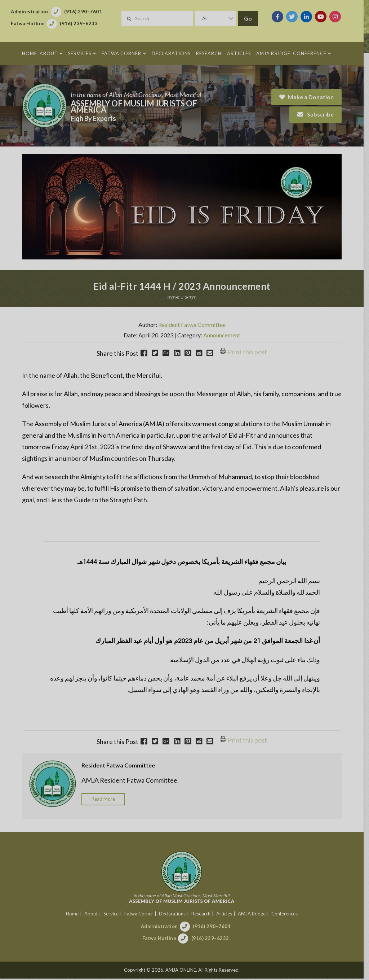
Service (114, 915)
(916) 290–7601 (214, 928)
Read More (103, 801)
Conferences (287, 915)
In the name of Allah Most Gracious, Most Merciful (136, 95)
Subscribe (321, 114)
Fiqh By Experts (93, 118)
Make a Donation (312, 97)
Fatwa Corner (141, 915)
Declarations (175, 915)
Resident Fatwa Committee (194, 326)
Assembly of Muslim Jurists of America (134, 106)
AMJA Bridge (254, 915)
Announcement (224, 336)
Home (75, 915)
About (94, 915)
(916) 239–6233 (213, 940)
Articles (227, 915)
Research (203, 915)
